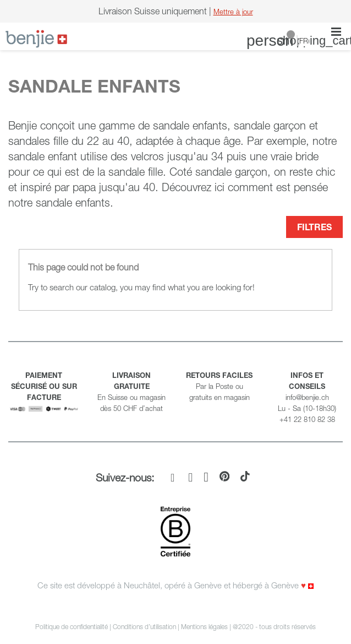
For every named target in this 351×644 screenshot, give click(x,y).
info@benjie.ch (307, 397)
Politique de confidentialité (72, 627)
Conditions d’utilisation (144, 627)
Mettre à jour (233, 12)
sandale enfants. (75, 202)
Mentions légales (204, 627)
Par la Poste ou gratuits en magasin (219, 386)
